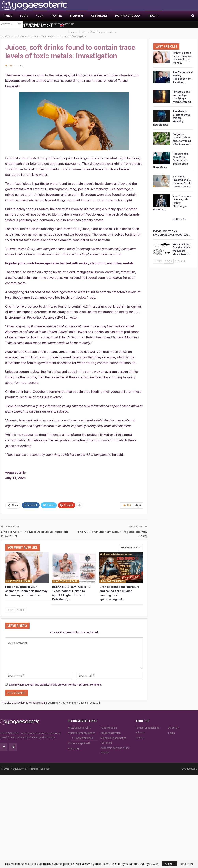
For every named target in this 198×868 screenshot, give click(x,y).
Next (20, 605)
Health (153, 16)
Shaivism (76, 16)
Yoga (40, 16)
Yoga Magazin (109, 723)
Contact (140, 733)
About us (173, 723)
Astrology (99, 16)
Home (8, 16)
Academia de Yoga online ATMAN (115, 746)
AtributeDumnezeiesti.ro (82, 728)
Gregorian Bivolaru (111, 728)
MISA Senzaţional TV (80, 723)
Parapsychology (128, 16)
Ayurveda (6, 24)
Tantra (56, 16)
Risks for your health (31, 24)
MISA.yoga (74, 744)
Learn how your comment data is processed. (74, 698)
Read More (187, 864)
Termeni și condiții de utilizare (147, 726)
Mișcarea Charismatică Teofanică (113, 736)
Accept (169, 864)
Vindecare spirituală (79, 739)
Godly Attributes (84, 733)
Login (24, 16)
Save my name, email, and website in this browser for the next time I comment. (55, 680)
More (170, 16)
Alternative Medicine (62, 24)
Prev (10, 605)
